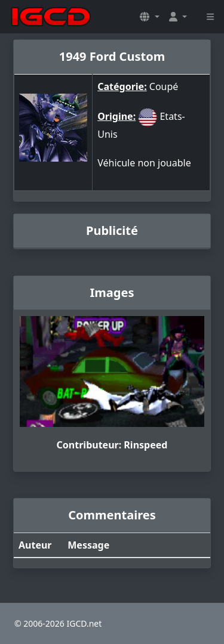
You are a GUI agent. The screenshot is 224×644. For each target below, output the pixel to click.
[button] (149, 17)
